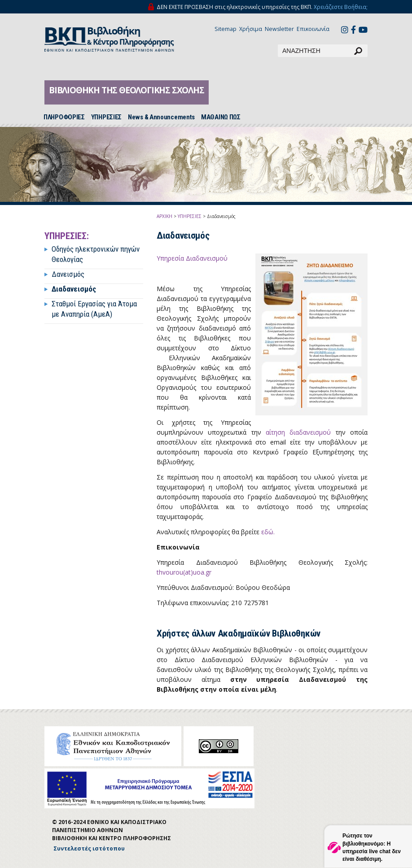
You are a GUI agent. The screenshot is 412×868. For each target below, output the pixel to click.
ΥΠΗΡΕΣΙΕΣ (106, 117)
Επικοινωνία (313, 29)
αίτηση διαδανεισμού (298, 432)
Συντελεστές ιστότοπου (89, 848)
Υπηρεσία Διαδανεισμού (193, 258)
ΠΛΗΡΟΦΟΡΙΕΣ (64, 117)
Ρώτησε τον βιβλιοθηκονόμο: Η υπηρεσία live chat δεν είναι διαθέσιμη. (372, 848)
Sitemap (226, 29)
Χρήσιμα (251, 29)
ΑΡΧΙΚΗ (164, 216)
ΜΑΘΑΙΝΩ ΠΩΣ (221, 117)
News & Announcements (161, 117)
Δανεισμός (68, 274)
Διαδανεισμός (74, 289)
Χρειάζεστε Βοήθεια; (341, 7)
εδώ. (268, 532)
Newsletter (279, 29)
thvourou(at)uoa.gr (184, 572)
